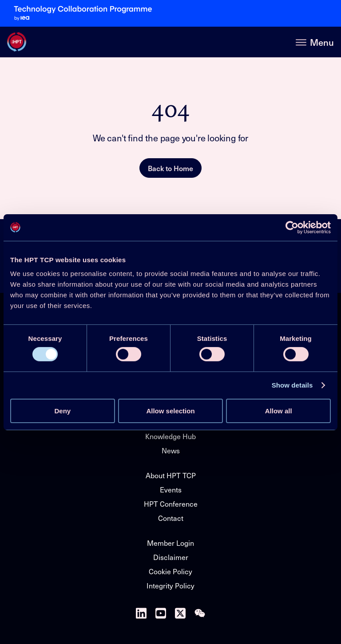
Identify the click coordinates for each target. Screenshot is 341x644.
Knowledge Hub (170, 436)
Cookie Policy (170, 571)
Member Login (170, 543)
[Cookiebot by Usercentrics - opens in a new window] (292, 227)
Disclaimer (171, 557)
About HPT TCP (171, 475)
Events (171, 490)
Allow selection (170, 411)
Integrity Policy (170, 586)
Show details (292, 385)
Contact (171, 518)
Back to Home (170, 168)
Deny (62, 411)
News (171, 450)
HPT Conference (171, 504)
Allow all (279, 411)
